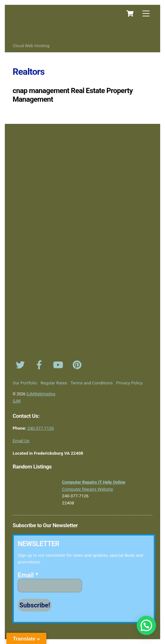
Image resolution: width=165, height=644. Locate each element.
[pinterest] (78, 365)
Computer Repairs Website (88, 489)
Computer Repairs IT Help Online (94, 482)
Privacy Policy (129, 383)
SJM (16, 401)
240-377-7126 (41, 428)
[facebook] (40, 365)
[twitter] (21, 365)
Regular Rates (54, 383)
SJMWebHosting (41, 394)
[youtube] (59, 365)
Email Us (21, 441)
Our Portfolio (25, 383)
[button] (146, 625)
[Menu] (146, 14)
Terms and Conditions (92, 383)
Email (28, 575)
